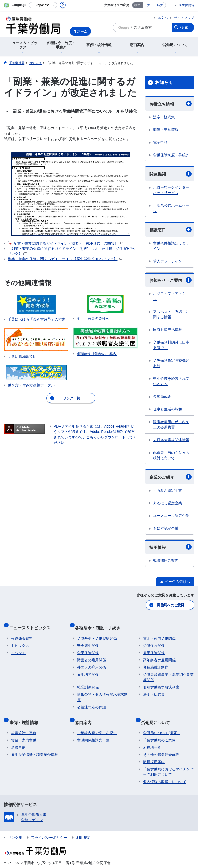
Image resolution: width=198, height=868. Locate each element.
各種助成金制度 (156, 662)
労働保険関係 (154, 640)
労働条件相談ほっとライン (171, 246)
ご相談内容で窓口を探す (97, 724)
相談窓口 (170, 230)
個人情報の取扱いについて (165, 772)
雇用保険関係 (154, 648)
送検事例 (18, 738)
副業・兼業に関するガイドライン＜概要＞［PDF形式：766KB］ (65, 243)
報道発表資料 (22, 633)
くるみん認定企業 (168, 490)
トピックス (20, 640)
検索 (185, 27)
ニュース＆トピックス (32, 625)
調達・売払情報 (166, 130)
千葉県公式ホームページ (171, 208)
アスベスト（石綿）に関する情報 (171, 314)
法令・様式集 (164, 117)
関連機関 (170, 174)
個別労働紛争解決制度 (161, 682)
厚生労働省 (186, 5)
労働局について (158, 715)
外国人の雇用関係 (92, 662)
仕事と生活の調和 (168, 409)
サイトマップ (184, 18)
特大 (160, 5)
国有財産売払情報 (168, 330)
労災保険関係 (88, 648)
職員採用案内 (154, 753)
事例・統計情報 (26, 715)
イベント (18, 648)
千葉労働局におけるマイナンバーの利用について (168, 762)
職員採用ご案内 (166, 560)
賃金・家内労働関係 (159, 633)
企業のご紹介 (170, 477)
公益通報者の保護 (92, 702)
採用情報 (170, 547)
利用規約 (84, 828)
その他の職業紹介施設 (161, 745)
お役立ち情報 (170, 104)
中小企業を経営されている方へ (171, 381)
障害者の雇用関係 (92, 655)
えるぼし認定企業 (168, 503)
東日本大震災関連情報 (171, 440)
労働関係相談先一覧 (93, 731)
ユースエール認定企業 (171, 516)
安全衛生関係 (88, 640)
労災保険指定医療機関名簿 (171, 363)
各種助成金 (162, 397)
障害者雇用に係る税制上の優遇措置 (171, 425)
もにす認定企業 (166, 528)
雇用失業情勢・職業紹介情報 (35, 745)
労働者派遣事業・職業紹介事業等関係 (168, 672)
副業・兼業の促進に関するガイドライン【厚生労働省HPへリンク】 (65, 259)
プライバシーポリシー (49, 828)
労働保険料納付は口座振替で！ (171, 345)
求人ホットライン (168, 261)
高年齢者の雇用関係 (159, 655)
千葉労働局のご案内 (159, 731)
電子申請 (160, 142)
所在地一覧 (152, 738)
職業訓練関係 (88, 682)
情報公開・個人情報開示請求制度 (102, 692)
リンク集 (15, 828)
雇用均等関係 (88, 669)
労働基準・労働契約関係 (97, 633)
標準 (137, 5)
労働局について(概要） (162, 724)
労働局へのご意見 (171, 604)
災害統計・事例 (24, 724)
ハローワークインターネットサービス (171, 190)
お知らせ (164, 82)
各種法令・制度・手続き (100, 625)
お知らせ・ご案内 (170, 280)
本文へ (163, 18)
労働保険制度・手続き (171, 155)
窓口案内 (85, 715)
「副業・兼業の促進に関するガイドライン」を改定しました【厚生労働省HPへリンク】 (72, 251)
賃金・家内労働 (24, 731)
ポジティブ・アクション (171, 296)
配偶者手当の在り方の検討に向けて (171, 455)
